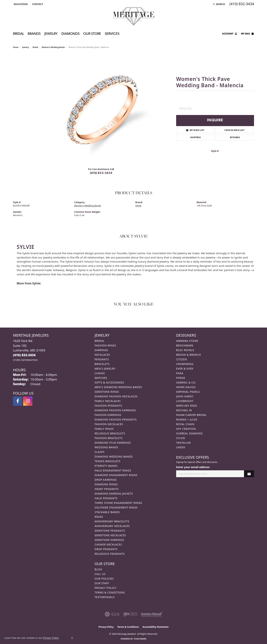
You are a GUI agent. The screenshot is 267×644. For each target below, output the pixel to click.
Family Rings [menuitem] (104, 429)
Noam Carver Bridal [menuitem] (191, 415)
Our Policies (104, 579)
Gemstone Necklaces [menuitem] (110, 535)
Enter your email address (193, 467)
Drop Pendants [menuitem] (106, 549)
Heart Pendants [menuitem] (107, 489)
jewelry (25, 47)
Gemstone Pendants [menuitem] (110, 531)
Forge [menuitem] (181, 378)
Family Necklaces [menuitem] (108, 401)
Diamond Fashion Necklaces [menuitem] (116, 396)
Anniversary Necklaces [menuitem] (112, 526)
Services (112, 34)
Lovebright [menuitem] (185, 401)
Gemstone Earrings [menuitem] (109, 540)
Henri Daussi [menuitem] (186, 387)
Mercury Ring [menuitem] (187, 406)
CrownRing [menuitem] (185, 364)
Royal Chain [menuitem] (185, 424)
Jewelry (51, 34)
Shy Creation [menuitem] (186, 429)
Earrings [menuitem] (101, 350)
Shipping (196, 138)
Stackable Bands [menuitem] (107, 512)
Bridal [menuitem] (100, 341)
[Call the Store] (24, 355)
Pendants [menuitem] (102, 359)
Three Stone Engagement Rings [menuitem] (118, 503)
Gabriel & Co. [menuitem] (186, 382)
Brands (34, 34)
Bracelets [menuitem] (102, 364)
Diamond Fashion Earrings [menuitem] (115, 410)
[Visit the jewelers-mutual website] (152, 614)
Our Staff (102, 583)
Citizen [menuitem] (182, 359)
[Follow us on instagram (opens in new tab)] (28, 401)
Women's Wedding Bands (53, 47)
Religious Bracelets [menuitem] (110, 433)
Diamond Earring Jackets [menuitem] (114, 494)
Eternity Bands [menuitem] (106, 466)
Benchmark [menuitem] (185, 345)
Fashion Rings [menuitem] (105, 345)
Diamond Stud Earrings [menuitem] (113, 443)
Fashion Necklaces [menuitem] (109, 424)
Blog (98, 569)
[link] (37, 4)
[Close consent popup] (72, 638)
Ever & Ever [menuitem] (185, 369)
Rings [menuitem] (99, 517)
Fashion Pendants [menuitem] (108, 406)
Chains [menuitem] (100, 373)
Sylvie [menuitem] (181, 438)
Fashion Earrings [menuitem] (108, 415)
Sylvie (138, 206)
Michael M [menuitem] (184, 410)
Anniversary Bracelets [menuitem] (112, 521)
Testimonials (105, 597)
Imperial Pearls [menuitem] (188, 392)
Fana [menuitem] (180, 373)
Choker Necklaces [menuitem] (108, 544)
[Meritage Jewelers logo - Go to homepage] (134, 16)
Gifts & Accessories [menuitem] (109, 382)
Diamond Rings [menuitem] (106, 484)
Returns (235, 138)
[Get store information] (25, 360)
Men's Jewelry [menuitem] (105, 369)
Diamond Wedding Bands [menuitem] (114, 457)
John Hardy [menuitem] (185, 396)
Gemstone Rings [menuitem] (107, 392)
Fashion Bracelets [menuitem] (109, 438)
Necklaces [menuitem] (102, 355)
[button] (20, 4)
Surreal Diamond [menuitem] (189, 433)
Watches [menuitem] (101, 378)
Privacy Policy (106, 588)
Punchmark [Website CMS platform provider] (140, 639)
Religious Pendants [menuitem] (110, 554)
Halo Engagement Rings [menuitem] (113, 470)
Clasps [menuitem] (100, 452)
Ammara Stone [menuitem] (187, 341)
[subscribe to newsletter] (249, 474)
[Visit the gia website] (112, 614)
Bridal (18, 34)
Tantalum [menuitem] (183, 443)
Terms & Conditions (110, 592)
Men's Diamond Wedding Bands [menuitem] (118, 387)
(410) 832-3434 (101, 173)
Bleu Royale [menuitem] (185, 350)
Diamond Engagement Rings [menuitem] (116, 475)
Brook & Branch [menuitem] (189, 355)
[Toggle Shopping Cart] (248, 34)
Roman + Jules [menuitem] (187, 419)
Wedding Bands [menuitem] (106, 447)
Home (16, 47)
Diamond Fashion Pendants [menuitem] (116, 419)
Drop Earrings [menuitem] (106, 480)
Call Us (100, 574)
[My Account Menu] (230, 34)
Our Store (92, 34)
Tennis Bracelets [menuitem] (107, 461)
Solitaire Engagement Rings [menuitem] (116, 507)
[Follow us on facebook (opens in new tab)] (18, 401)
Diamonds (70, 34)
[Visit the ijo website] (130, 614)
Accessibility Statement (156, 627)
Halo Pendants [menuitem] (106, 498)
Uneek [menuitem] (181, 447)
